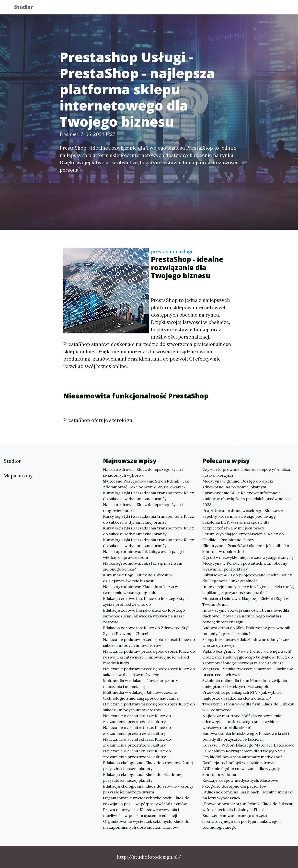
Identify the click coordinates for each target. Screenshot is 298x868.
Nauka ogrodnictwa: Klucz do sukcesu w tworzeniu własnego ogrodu (141, 590)
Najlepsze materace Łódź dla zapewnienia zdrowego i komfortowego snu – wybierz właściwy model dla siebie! (242, 722)
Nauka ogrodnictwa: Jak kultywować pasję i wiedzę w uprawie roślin (143, 554)
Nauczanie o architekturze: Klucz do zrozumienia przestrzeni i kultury (137, 719)
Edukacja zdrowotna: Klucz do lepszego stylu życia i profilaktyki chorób (145, 601)
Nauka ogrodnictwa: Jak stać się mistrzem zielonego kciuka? (143, 566)
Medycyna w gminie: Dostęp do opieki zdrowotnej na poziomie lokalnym (238, 484)
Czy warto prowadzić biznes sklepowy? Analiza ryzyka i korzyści (246, 472)
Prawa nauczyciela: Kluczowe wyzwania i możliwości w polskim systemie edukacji (141, 813)
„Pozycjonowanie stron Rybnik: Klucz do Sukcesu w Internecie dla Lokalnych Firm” (248, 807)
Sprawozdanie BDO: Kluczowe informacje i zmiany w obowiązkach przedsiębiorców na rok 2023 (246, 499)
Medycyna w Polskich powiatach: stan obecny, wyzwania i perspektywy (245, 566)
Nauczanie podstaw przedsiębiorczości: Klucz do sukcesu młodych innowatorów (149, 642)
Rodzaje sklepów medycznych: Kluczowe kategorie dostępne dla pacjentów (240, 783)
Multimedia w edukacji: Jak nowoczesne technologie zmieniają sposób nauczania (141, 695)
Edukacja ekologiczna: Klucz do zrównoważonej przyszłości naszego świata (148, 789)
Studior (27, 8)
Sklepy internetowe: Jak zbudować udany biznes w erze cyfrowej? (247, 642)
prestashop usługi (172, 251)
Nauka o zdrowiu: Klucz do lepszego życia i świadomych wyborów (143, 472)
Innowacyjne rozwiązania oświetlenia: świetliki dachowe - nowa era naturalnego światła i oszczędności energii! (246, 616)
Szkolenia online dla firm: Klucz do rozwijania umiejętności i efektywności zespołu (245, 683)
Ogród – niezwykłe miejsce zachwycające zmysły (248, 557)
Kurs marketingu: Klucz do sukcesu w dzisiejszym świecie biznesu (138, 578)
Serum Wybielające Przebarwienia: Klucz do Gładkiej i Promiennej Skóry (243, 537)
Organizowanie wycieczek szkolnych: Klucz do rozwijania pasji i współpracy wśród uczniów (146, 801)
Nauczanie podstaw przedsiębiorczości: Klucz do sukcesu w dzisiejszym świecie (149, 672)
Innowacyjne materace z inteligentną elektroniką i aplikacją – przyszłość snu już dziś (248, 590)
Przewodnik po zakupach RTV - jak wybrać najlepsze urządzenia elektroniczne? (242, 695)
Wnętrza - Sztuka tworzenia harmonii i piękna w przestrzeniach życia (248, 672)
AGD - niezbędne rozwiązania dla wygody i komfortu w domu (242, 771)
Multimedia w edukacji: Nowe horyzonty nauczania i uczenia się (140, 683)
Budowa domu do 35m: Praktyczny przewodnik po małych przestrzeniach (246, 631)
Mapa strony (18, 476)
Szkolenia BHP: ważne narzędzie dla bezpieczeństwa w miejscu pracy (236, 525)
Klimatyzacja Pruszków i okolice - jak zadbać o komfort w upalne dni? (246, 549)
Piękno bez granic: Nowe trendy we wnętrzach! (247, 651)
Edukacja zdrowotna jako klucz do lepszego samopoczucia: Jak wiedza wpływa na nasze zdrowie (144, 616)
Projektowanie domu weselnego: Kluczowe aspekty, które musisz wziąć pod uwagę (242, 513)
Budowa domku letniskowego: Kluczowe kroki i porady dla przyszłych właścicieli (246, 736)
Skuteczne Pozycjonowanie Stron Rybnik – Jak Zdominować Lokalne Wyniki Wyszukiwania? (146, 484)
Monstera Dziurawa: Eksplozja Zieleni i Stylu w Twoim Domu (246, 601)
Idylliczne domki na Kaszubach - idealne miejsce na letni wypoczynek (247, 795)
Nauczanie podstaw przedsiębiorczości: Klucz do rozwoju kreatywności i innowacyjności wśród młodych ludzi (149, 657)
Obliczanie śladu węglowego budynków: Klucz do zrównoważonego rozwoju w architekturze (248, 660)
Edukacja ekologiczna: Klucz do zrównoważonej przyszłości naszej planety (148, 766)
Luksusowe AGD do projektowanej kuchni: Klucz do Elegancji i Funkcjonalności (247, 578)
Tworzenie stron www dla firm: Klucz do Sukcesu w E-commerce (248, 707)
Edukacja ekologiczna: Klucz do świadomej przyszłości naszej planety (143, 777)
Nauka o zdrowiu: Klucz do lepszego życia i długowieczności (143, 507)
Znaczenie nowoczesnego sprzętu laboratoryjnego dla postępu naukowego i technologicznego (241, 821)
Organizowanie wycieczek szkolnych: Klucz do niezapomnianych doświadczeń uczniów (146, 824)
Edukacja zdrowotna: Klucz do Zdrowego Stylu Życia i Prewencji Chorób (147, 631)
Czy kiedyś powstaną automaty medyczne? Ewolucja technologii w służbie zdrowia (242, 760)
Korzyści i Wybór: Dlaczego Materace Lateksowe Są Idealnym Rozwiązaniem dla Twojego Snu (248, 748)
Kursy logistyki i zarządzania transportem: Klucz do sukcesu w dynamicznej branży (149, 496)
